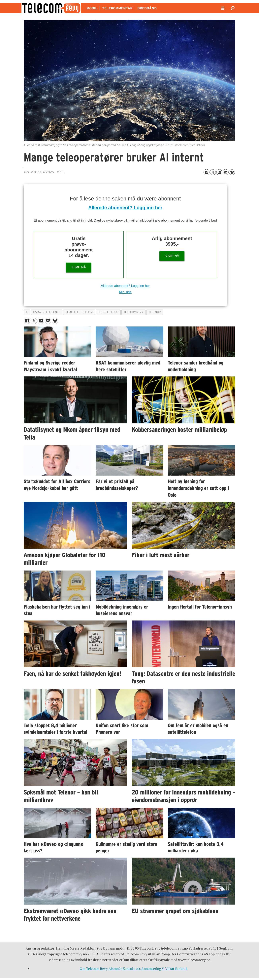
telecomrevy (134, 312)
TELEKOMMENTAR (117, 8)
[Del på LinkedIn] (219, 172)
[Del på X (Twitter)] (213, 172)
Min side (125, 292)
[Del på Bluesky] (232, 172)
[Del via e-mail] (226, 172)
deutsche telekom (79, 312)
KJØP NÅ (79, 267)
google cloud (108, 312)
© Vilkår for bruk (175, 969)
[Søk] (233, 8)
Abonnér (115, 969)
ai (27, 312)
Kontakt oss (132, 969)
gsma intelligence (47, 312)
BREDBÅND (147, 8)
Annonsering (151, 969)
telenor (155, 312)
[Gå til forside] (51, 8)
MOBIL (92, 8)
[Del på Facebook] (207, 172)
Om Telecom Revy (94, 969)
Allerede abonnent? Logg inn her (125, 208)
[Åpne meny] (223, 8)
